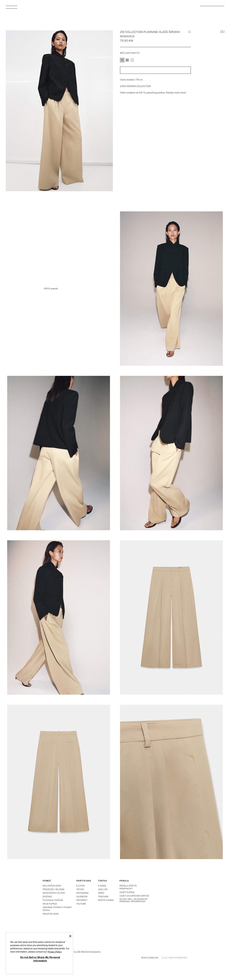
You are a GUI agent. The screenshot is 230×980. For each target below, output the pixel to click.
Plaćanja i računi (53, 900)
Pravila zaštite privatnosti (128, 887)
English (154, 958)
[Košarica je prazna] (222, 32)
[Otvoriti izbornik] (13, 8)
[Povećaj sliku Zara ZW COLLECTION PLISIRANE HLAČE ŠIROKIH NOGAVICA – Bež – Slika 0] (59, 111)
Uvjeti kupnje (127, 892)
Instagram (82, 893)
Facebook (82, 897)
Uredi (101, 893)
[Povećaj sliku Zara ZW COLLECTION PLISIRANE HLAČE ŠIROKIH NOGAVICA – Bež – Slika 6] (59, 782)
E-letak (81, 886)
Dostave (47, 897)
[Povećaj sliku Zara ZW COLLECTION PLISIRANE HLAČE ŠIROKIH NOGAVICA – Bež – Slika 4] (59, 617)
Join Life (103, 889)
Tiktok (80, 889)
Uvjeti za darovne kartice (134, 896)
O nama (102, 886)
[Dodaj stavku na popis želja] (189, 32)
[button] (155, 70)
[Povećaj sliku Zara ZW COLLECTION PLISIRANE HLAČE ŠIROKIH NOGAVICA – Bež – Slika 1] (171, 289)
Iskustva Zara (51, 914)
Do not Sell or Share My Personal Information (134, 900)
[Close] (70, 936)
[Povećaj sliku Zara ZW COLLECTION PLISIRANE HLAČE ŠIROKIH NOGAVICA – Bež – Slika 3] (171, 453)
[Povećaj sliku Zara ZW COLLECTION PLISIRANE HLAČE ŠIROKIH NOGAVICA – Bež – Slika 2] (59, 453)
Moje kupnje (50, 904)
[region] (39, 953)
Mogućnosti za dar (54, 893)
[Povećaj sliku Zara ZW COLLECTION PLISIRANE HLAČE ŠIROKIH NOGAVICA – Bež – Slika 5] (171, 617)
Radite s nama (106, 900)
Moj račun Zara (52, 886)
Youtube (81, 904)
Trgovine (103, 897)
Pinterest (82, 900)
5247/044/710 (133, 53)
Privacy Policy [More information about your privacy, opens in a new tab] (55, 952)
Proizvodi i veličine (54, 889)
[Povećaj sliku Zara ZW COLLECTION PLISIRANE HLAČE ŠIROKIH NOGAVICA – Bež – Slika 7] (171, 782)
